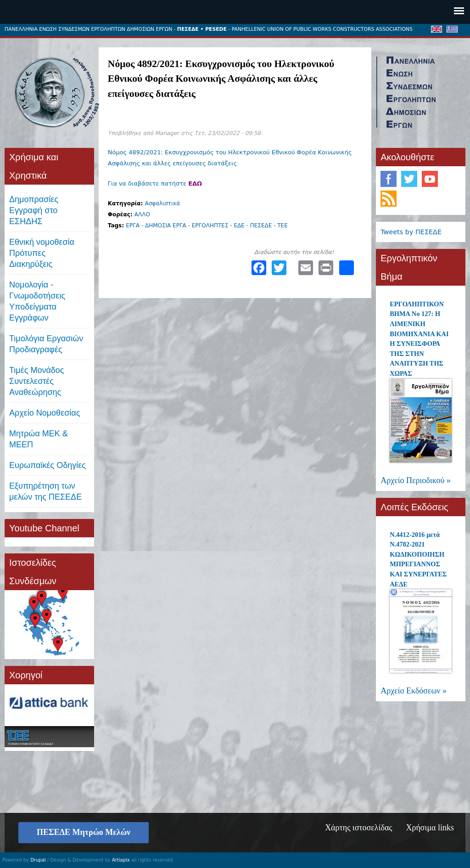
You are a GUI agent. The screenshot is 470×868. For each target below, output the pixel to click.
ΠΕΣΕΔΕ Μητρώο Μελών (84, 832)
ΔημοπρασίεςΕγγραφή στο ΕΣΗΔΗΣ (34, 210)
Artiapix (121, 860)
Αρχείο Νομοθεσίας (45, 413)
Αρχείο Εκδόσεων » (414, 691)
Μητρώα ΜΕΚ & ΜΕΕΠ (39, 439)
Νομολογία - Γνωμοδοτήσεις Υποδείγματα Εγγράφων (37, 301)
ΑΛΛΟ (142, 214)
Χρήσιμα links (430, 828)
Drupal (38, 860)
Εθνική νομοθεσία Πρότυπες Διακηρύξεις (42, 253)
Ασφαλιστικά (162, 203)
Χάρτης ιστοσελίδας (358, 828)
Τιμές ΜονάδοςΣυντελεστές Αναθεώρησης (37, 381)
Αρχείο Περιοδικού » (416, 480)
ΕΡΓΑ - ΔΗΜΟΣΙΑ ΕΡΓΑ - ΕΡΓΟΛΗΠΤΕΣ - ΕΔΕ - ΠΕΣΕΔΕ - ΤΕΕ (207, 225)
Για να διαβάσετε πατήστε (155, 183)
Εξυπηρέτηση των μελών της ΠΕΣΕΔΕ (45, 491)
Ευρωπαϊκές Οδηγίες (48, 465)
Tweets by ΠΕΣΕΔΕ (411, 232)
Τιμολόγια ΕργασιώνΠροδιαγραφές (46, 344)
